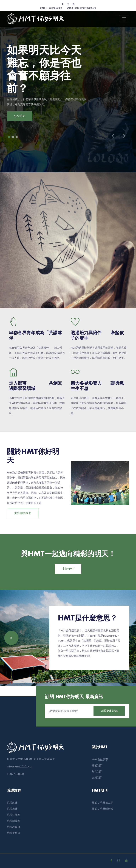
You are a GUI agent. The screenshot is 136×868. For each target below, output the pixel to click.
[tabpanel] (68, 83)
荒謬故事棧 (14, 827)
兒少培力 (20, 116)
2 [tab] (13, 137)
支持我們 (97, 777)
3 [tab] (17, 137)
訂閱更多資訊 (109, 711)
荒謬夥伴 (12, 803)
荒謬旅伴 (12, 809)
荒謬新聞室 (14, 821)
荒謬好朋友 (14, 815)
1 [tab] (9, 137)
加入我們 (97, 771)
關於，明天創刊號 (103, 809)
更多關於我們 (23, 513)
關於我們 (97, 765)
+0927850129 (51, 8)
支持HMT (68, 569)
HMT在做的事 (100, 759)
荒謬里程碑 (14, 833)
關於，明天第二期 (103, 803)
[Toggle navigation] (124, 19)
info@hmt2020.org (81, 8)
